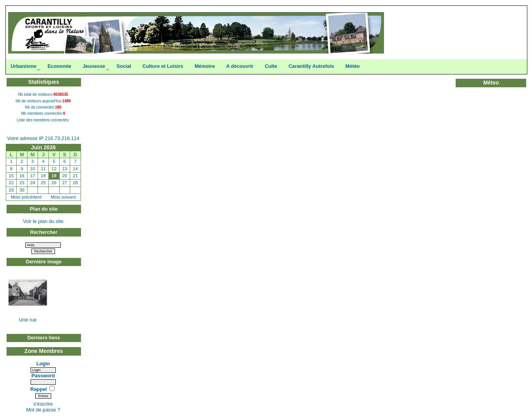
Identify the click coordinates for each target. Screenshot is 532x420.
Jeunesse (94, 66)
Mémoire (205, 66)
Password (43, 376)
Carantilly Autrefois (312, 66)
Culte (271, 66)
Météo (352, 66)
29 (11, 190)
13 (65, 169)
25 (43, 183)
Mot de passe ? (43, 410)
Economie (59, 66)
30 (22, 190)
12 (54, 169)
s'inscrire (43, 404)
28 (75, 183)
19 (54, 176)
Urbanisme (24, 66)
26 (54, 183)
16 (22, 176)
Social (124, 66)
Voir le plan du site (43, 221)
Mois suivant (63, 197)
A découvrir (240, 66)
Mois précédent (26, 197)
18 (43, 176)
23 (22, 183)
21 (75, 176)
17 (33, 176)
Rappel (39, 389)
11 (43, 169)
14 (75, 169)
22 (11, 183)
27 (65, 183)
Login (43, 364)
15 (11, 176)
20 (65, 176)
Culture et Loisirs (163, 66)
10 (33, 169)
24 (33, 183)
